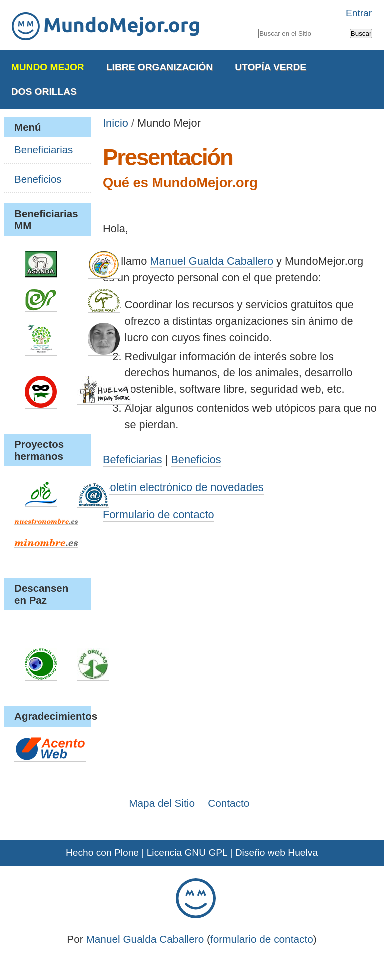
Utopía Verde (271, 67)
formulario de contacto (262, 939)
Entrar (359, 13)
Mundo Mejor (48, 67)
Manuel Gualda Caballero (212, 261)
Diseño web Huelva (277, 853)
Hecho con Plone (102, 853)
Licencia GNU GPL (187, 853)
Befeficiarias (132, 460)
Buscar (258, 27)
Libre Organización (160, 67)
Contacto (229, 803)
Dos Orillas (44, 91)
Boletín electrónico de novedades (183, 487)
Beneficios (196, 460)
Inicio (116, 123)
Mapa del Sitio (162, 803)
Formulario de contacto (158, 514)
